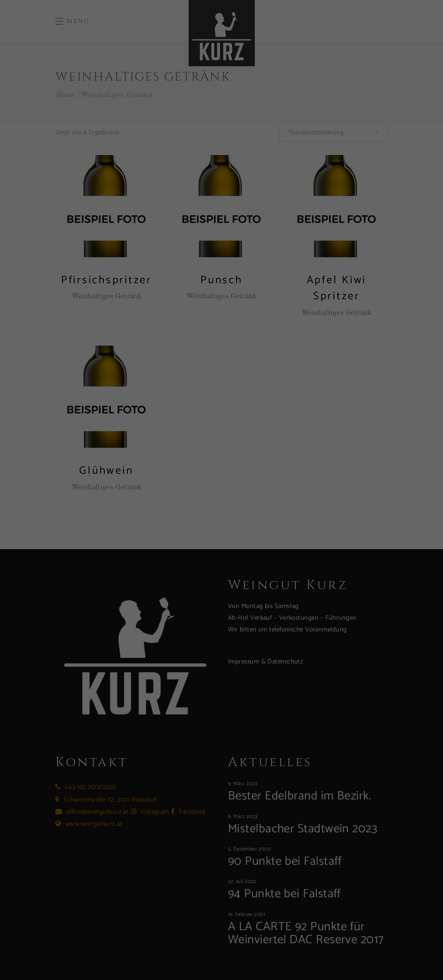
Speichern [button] (305, 187)
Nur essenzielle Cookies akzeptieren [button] (221, 212)
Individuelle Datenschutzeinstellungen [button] (221, 238)
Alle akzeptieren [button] (138, 187)
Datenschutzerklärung (89, 156)
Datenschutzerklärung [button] (224, 259)
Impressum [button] (258, 259)
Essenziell (250, 34)
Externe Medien (258, 81)
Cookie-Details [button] (187, 259)
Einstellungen (92, 166)
